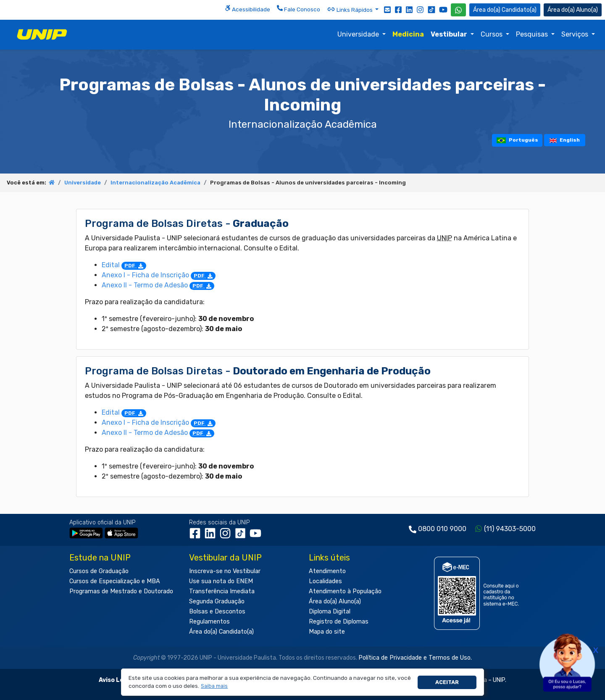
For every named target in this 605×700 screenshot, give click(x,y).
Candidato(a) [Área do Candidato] (505, 10)
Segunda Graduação (217, 601)
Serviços (576, 34)
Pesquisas (533, 34)
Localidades (325, 581)
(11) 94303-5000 (510, 529)
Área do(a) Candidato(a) (221, 632)
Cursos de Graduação (99, 571)
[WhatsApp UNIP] (458, 10)
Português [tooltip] (517, 140)
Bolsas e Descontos (217, 612)
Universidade (359, 34)
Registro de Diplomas (339, 622)
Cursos (492, 34)
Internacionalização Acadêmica (155, 183)
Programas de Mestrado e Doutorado (121, 591)
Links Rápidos (350, 9)
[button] (214, 686)
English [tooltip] (565, 140)
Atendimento (327, 571)
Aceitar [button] (447, 682)
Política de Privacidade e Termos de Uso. (415, 658)
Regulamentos (209, 622)
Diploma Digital (330, 612)
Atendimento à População (345, 591)
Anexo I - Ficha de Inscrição (159, 275)
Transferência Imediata (222, 591)
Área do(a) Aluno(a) (335, 601)
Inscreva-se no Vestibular (225, 571)
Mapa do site (327, 632)
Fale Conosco (299, 9)
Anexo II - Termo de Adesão (158, 285)
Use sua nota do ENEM (221, 581)
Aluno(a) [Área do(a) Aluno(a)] (573, 10)
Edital (124, 265)
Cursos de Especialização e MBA (115, 581)
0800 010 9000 (442, 529)
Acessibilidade (247, 9)
